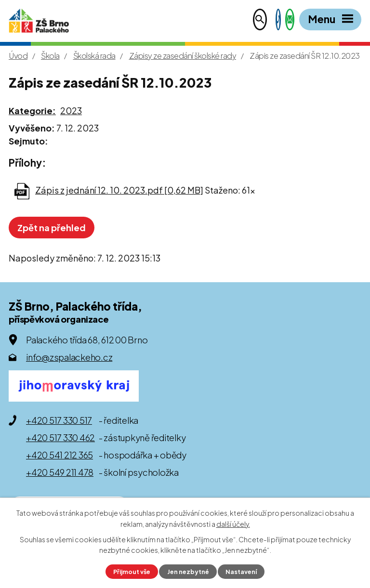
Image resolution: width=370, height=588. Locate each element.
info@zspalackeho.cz (69, 357)
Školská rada (94, 56)
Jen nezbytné (188, 572)
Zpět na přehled (52, 228)
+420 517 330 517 (59, 420)
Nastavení (241, 572)
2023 (71, 111)
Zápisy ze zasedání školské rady (183, 56)
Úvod (18, 56)
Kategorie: (32, 111)
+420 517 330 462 (60, 438)
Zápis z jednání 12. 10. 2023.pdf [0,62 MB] (119, 190)
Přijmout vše (132, 572)
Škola (50, 56)
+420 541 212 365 (59, 455)
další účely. (233, 523)
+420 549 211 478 (60, 472)
